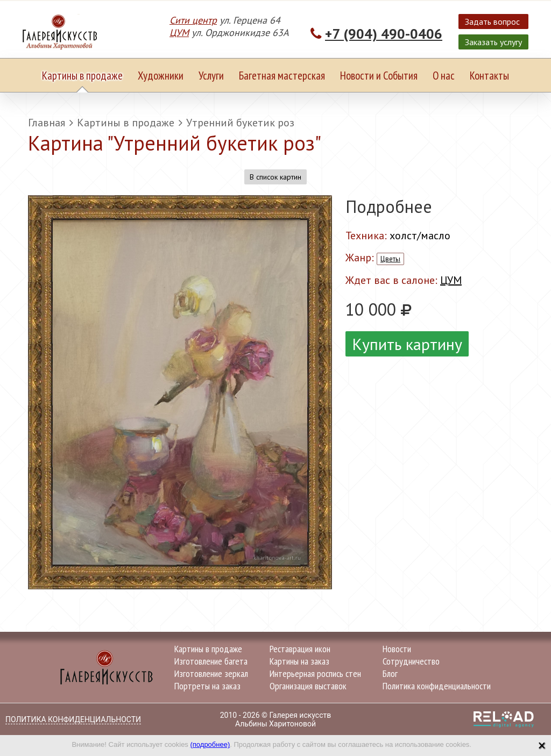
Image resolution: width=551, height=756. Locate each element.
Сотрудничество (411, 661)
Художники (161, 76)
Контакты (489, 76)
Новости (397, 649)
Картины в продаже (82, 76)
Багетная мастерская (282, 76)
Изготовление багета (211, 661)
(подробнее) (210, 744)
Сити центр (193, 20)
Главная (47, 123)
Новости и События (379, 76)
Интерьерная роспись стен (315, 673)
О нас (444, 76)
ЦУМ (179, 33)
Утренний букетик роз (240, 123)
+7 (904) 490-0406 (384, 34)
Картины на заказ (299, 661)
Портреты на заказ (207, 686)
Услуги (211, 76)
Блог (390, 673)
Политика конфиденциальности (437, 686)
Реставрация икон (300, 649)
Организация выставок (308, 686)
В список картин (275, 177)
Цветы (390, 259)
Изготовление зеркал (211, 673)
